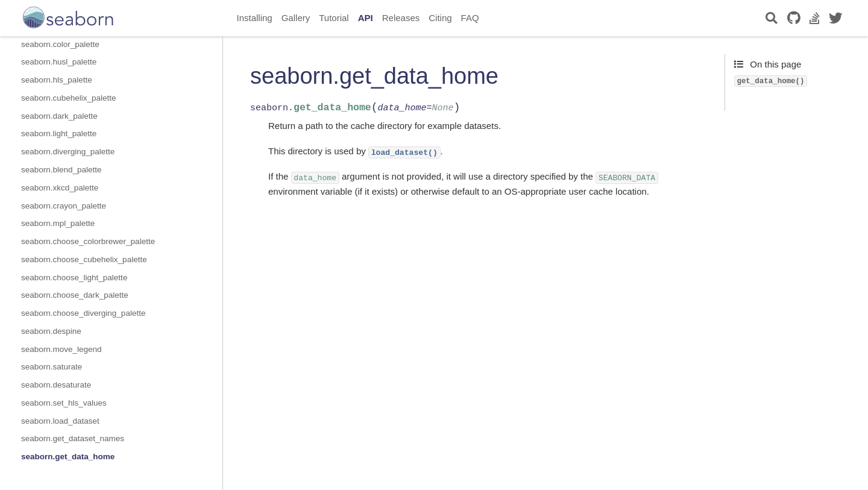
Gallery (296, 18)
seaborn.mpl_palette (58, 223)
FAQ (470, 18)
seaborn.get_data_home (68, 457)
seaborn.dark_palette (59, 116)
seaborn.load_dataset (60, 421)
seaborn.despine (51, 331)
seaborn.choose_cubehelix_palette (84, 259)
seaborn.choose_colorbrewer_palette (88, 241)
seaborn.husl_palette (59, 62)
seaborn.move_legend (61, 349)
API (366, 18)
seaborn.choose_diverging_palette (83, 313)
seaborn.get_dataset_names (73, 438)
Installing (255, 18)
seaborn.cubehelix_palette (69, 98)
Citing (440, 18)
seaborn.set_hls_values (64, 403)
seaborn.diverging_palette (68, 152)
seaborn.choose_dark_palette (75, 295)
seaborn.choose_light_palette (74, 278)
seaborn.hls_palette (57, 80)
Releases (401, 18)
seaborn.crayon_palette (64, 206)
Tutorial (334, 18)
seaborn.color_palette (60, 44)
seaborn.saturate (52, 367)
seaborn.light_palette (59, 133)
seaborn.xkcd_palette (60, 188)
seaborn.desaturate (56, 385)
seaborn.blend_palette (61, 170)
